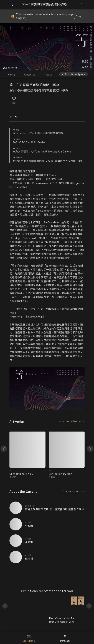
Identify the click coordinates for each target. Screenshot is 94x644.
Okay (79, 16)
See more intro (72, 491)
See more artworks (70, 421)
